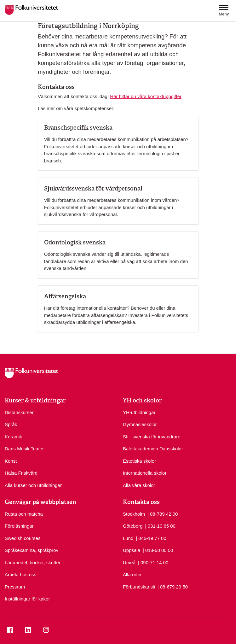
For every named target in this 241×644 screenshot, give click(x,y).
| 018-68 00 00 (158, 550)
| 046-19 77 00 (151, 538)
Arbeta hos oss (20, 574)
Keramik (13, 437)
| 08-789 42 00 (163, 514)
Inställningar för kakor (27, 599)
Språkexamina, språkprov (32, 550)
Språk (11, 424)
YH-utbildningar (139, 412)
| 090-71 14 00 (153, 562)
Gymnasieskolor (140, 424)
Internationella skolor (145, 473)
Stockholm (134, 514)
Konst (11, 461)
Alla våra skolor (139, 485)
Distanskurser (19, 412)
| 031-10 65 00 (160, 526)
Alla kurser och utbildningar (33, 485)
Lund (128, 538)
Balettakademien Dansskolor (153, 449)
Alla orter (132, 574)
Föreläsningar (19, 526)
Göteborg (133, 526)
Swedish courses (23, 538)
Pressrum (15, 587)
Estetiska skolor (139, 461)
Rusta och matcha (24, 514)
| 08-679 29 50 (173, 586)
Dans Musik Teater (24, 449)
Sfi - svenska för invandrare (152, 437)
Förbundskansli (139, 587)
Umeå (129, 562)
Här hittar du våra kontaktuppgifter (146, 96)
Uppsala (132, 550)
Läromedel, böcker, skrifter (33, 562)
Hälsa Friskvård (21, 473)
